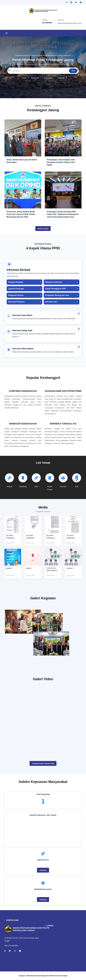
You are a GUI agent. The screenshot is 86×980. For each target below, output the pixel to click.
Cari (73, 71)
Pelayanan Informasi (54, 282)
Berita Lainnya (43, 229)
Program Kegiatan (16, 282)
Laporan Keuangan (16, 289)
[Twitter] (10, 951)
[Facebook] (5, 951)
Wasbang (61, 78)
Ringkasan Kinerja (16, 295)
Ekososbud (35, 78)
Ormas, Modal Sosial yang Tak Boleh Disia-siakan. (22, 161)
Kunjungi (43, 870)
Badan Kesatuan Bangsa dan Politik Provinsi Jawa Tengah (49, 976)
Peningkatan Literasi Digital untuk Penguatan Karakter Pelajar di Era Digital (61, 162)
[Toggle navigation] (6, 33)
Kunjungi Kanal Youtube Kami (43, 763)
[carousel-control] (6, 67)
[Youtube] (20, 951)
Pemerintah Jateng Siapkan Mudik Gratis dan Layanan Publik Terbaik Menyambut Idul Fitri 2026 (21, 214)
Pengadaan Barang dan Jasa (57, 295)
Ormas (24, 78)
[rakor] (23, 622)
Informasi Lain (51, 302)
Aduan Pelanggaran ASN (55, 289)
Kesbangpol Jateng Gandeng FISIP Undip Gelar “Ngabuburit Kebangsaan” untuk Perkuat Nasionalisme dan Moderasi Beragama (63, 214)
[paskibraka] (63, 620)
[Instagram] (15, 951)
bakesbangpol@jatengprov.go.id (70, 23)
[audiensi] (63, 646)
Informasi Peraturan (16, 302)
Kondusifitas (49, 78)
